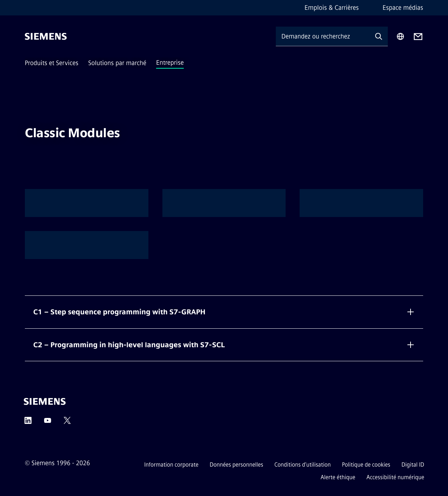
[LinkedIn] (28, 423)
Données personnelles (236, 465)
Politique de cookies (366, 465)
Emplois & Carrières (332, 8)
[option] (87, 203)
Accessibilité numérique (395, 477)
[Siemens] (46, 36)
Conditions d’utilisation (303, 465)
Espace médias (403, 8)
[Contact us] (418, 37)
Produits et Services (52, 63)
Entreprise (170, 63)
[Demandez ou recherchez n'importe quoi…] (323, 36)
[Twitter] (67, 423)
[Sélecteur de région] (400, 36)
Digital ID (413, 465)
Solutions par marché (117, 63)
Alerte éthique (338, 477)
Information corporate (171, 465)
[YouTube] (48, 423)
